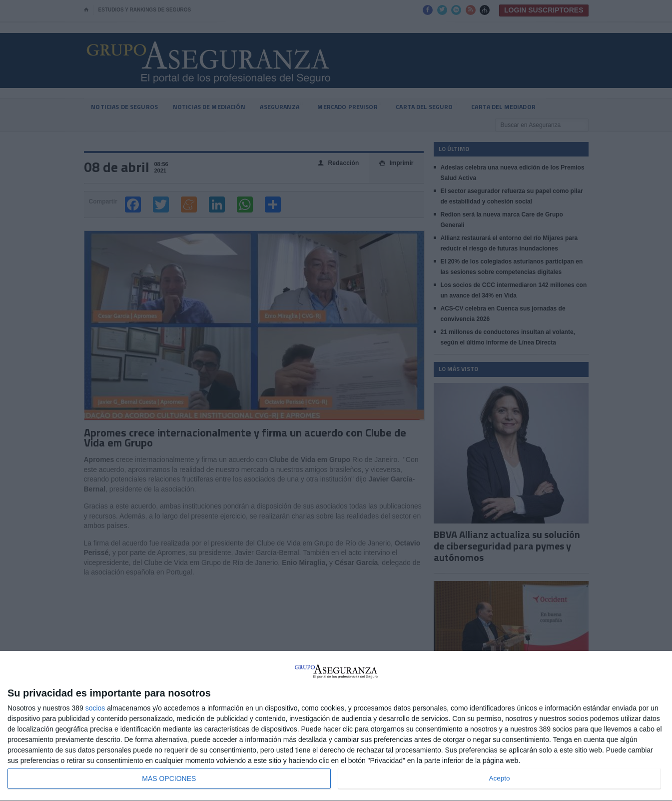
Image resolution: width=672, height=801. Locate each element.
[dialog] (336, 726)
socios (95, 708)
